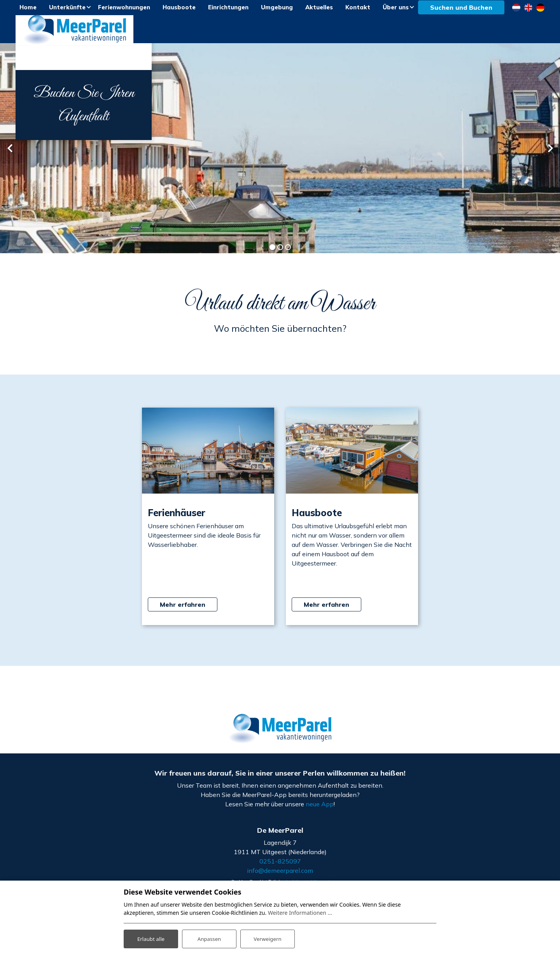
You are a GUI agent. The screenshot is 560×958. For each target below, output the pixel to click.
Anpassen (209, 938)
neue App (320, 811)
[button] (272, 254)
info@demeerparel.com (280, 877)
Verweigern (267, 938)
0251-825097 (280, 868)
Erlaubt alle (151, 938)
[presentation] (10, 155)
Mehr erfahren (183, 611)
